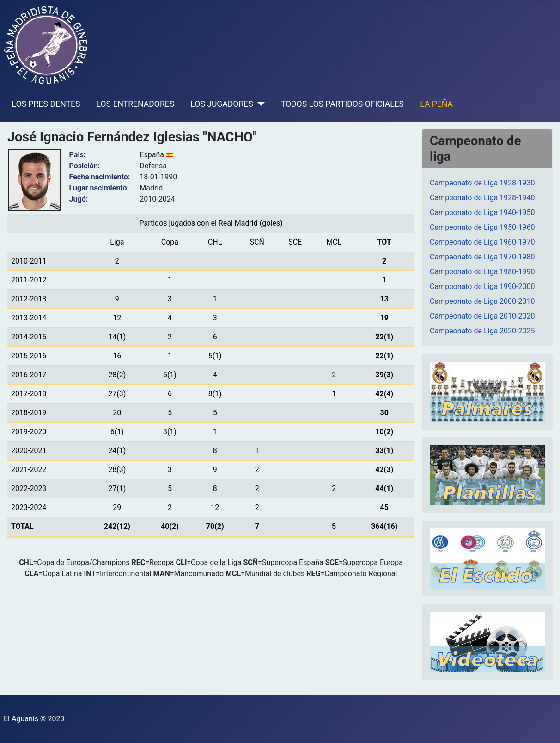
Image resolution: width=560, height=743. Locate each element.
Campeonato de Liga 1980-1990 (482, 272)
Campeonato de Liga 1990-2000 (482, 286)
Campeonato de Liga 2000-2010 (482, 301)
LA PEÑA (436, 104)
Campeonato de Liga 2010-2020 (482, 316)
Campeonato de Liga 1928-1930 (482, 183)
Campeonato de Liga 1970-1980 (482, 257)
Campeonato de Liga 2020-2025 (482, 331)
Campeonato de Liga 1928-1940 (482, 198)
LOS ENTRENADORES (136, 104)
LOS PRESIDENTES (46, 104)
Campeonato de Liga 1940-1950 (482, 212)
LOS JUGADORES (222, 104)
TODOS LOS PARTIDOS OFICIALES (342, 104)
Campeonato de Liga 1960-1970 (482, 242)
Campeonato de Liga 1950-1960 (482, 227)
